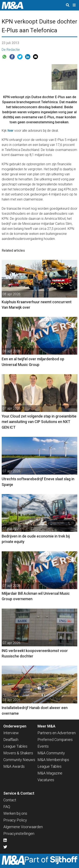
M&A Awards (14, 766)
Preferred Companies (55, 740)
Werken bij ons (15, 813)
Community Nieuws (19, 760)
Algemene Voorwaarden (23, 827)
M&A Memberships (53, 760)
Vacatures (46, 780)
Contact (10, 800)
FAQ (7, 807)
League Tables (15, 746)
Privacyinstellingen (19, 834)
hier (11, 131)
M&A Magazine (50, 773)
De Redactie (11, 50)
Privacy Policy (15, 820)
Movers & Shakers (18, 753)
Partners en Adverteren (57, 733)
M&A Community (51, 753)
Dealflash (11, 740)
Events (43, 746)
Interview (11, 733)
